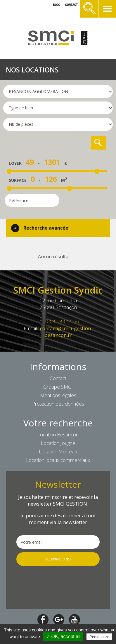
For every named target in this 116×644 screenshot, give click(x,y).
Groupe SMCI (58, 387)
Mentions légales (58, 395)
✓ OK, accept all (63, 637)
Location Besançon (58, 434)
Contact (58, 378)
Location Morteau (58, 451)
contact (71, 5)
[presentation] (58, 587)
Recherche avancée (46, 228)
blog (56, 5)
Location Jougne (58, 443)
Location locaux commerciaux (58, 460)
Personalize (99, 637)
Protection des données (58, 404)
